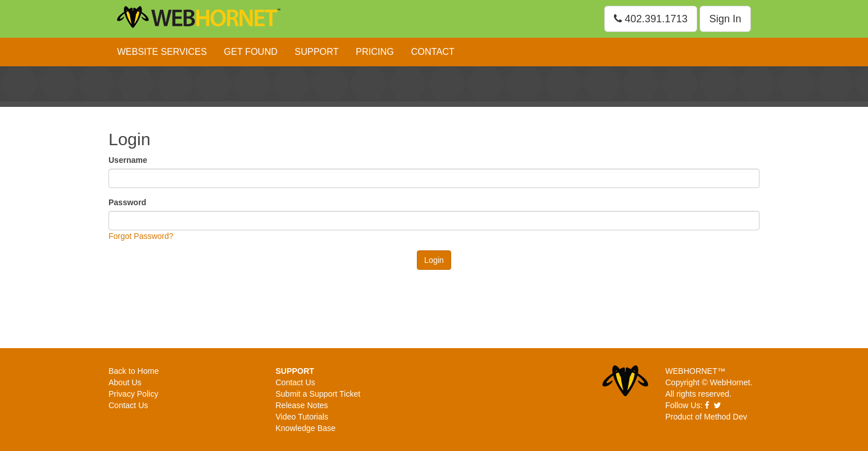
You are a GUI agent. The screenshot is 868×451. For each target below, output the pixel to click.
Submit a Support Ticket (318, 394)
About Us (125, 382)
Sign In (725, 19)
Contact (433, 52)
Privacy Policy (133, 394)
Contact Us (128, 405)
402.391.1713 (651, 19)
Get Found (251, 52)
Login (434, 260)
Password (127, 202)
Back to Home (134, 371)
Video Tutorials (302, 417)
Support (317, 52)
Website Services (162, 52)
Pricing (375, 52)
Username (128, 160)
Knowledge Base (306, 428)
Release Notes (302, 405)
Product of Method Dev (706, 417)
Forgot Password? (141, 236)
